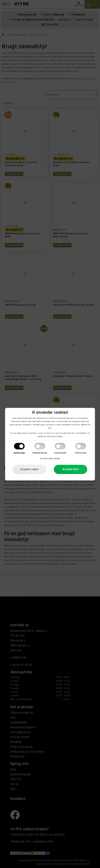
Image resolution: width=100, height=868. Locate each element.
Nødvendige (19, 453)
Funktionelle (60, 453)
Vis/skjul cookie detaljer (50, 459)
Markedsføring (40, 453)
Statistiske (81, 453)
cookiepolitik (49, 433)
